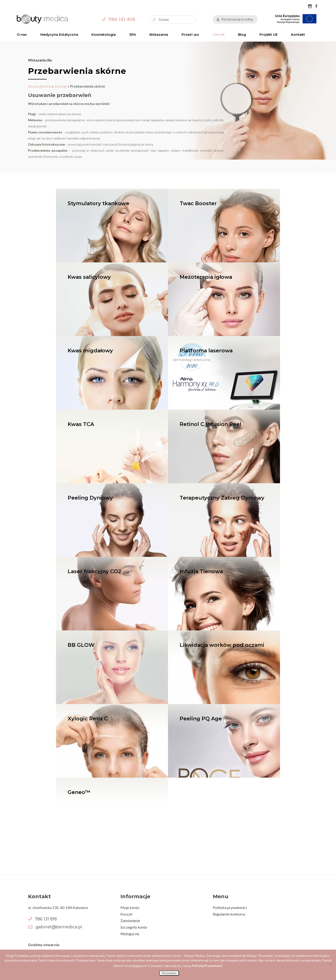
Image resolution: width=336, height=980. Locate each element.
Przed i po (190, 35)
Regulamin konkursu (229, 914)
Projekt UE (269, 35)
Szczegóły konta (134, 927)
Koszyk (126, 914)
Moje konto (130, 907)
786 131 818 (122, 19)
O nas (22, 35)
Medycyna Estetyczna (59, 35)
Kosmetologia (104, 35)
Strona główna (40, 86)
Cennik (219, 35)
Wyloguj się (130, 934)
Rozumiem (169, 973)
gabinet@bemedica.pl (59, 927)
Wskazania (159, 35)
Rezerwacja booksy (237, 19)
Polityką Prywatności (207, 966)
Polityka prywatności (230, 907)
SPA (133, 35)
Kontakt (298, 35)
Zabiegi (61, 86)
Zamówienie (130, 921)
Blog (242, 35)
